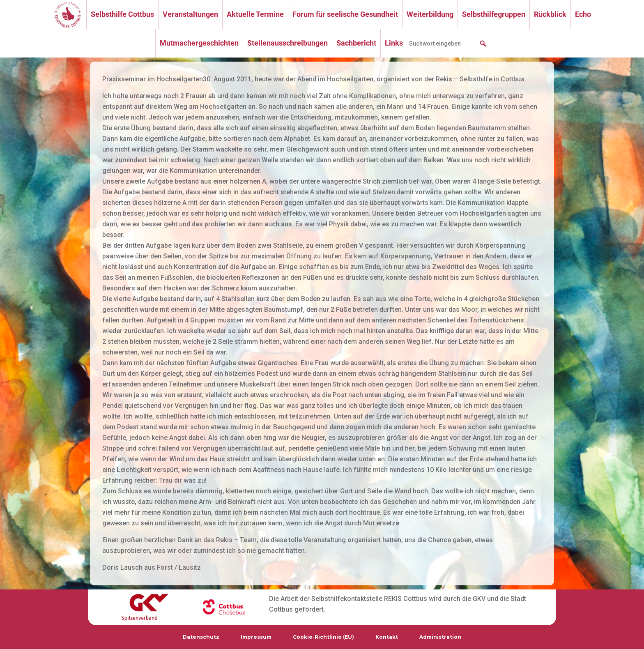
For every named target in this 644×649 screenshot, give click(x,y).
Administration (440, 637)
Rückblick (550, 14)
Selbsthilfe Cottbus (122, 14)
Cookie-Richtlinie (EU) (323, 637)
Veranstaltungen (190, 14)
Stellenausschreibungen (287, 43)
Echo (583, 14)
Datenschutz (201, 637)
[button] (483, 44)
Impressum (256, 637)
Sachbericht (356, 43)
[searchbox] (448, 44)
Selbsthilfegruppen (494, 14)
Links (394, 43)
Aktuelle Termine (255, 14)
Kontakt (387, 637)
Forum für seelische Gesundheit (345, 14)
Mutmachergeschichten (199, 43)
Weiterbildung (430, 14)
